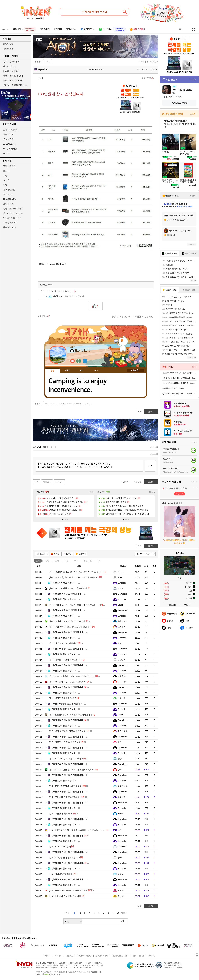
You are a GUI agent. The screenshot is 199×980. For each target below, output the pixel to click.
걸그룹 (6, 180)
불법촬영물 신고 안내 (120, 956)
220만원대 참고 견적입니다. (68, 665)
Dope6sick (122, 847)
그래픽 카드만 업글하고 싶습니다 (67, 621)
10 (118, 913)
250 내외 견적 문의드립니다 (65, 797)
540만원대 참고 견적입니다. (68, 764)
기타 (99, 561)
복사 (48, 62)
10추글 (69, 554)
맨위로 (139, 482)
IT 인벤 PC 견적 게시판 (149, 62)
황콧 (120, 770)
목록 (143, 78)
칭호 (96, 371)
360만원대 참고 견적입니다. (68, 819)
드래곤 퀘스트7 (10, 223)
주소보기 (38, 62)
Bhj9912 (121, 588)
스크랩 (120, 316)
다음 (123, 913)
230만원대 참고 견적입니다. (68, 720)
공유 (114, 316)
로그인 (182, 29)
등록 (150, 466)
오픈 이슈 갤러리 (11, 130)
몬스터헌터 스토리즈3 (13, 213)
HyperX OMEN (10, 199)
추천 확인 (149, 316)
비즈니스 (58, 956)
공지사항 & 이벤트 (11, 62)
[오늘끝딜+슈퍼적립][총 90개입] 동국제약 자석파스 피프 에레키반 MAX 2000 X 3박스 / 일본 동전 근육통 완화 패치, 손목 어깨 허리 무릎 (180, 383)
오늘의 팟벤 (8, 139)
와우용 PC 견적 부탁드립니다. (66, 660)
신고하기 (129, 316)
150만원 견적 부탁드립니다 (64, 857)
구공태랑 (122, 621)
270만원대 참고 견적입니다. (68, 852)
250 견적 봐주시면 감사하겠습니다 (68, 682)
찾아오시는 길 (138, 956)
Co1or (120, 605)
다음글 (46, 482)
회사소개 (47, 956)
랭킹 (82, 371)
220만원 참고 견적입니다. (67, 610)
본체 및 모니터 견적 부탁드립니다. (68, 731)
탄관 (120, 759)
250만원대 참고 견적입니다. (68, 687)
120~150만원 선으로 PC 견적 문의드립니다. (72, 770)
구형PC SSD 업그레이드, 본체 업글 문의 (70, 627)
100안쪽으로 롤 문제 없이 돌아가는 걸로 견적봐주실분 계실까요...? (82, 830)
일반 (47, 561)
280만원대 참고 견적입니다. (68, 632)
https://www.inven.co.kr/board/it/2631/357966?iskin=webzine (68, 404)
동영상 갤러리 (9, 66)
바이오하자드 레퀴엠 (12, 218)
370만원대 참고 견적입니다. (68, 879)
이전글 (58, 482)
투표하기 (179, 494)
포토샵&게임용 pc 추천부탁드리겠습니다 (71, 715)
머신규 (121, 572)
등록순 (46, 447)
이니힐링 (79, 361)
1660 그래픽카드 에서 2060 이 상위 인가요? (72, 676)
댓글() (150, 78)
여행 (5, 185)
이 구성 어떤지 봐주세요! (63, 643)
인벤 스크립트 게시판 (13, 80)
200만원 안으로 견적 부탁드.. (58, 291)
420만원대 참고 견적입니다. (68, 792)
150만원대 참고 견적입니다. (68, 775)
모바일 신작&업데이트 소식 (15, 85)
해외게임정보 (9, 190)
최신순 (54, 447)
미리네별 (122, 797)
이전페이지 (126, 482)
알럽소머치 (123, 731)
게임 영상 (7, 194)
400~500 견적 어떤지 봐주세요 (66, 759)
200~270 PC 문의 (60, 847)
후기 (76, 561)
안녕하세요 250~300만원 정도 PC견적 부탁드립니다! (76, 572)
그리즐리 (122, 627)
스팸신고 (139, 316)
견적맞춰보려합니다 (61, 874)
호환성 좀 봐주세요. (61, 814)
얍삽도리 (122, 660)
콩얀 (120, 742)
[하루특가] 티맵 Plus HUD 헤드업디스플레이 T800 (180, 378)
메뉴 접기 (135, 370)
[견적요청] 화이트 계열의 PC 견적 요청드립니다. (74, 577)
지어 (120, 643)
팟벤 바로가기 (9, 166)
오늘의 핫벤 (8, 134)
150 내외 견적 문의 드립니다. (65, 896)
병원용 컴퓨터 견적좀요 (63, 698)
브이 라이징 (8, 204)
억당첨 (121, 890)
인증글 (56, 554)
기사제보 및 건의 (11, 71)
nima (120, 577)
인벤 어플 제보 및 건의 (13, 76)
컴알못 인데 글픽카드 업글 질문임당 (68, 890)
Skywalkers (42, 69)
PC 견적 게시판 (10, 149)
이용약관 (69, 956)
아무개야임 (123, 786)
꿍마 (120, 857)
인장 (52, 371)
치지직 (6, 171)
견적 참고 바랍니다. (64, 583)
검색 (123, 921)
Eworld (121, 814)
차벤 (5, 176)
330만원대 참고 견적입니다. (68, 737)
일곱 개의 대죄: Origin (13, 209)
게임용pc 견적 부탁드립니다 (65, 742)
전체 (38, 561)
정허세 (121, 874)
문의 (57, 561)
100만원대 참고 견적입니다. (68, 836)
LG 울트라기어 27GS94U (173, 388)
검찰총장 (122, 676)
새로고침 (154, 447)
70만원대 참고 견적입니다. (67, 704)
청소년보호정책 (102, 956)
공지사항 (152, 956)
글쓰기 (151, 546)
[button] (63, 519)
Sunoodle (122, 583)
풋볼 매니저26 (9, 227)
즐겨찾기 (82, 554)
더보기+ (91, 492)
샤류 (120, 830)
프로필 (67, 371)
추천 (66, 561)
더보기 (85, 361)
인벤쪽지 (72, 361)
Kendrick (121, 896)
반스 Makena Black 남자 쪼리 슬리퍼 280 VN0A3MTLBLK (180, 373)
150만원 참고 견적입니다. (67, 594)
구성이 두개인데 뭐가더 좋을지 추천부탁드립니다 (74, 605)
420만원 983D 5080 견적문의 (65, 786)
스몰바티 (122, 698)
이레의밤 (122, 682)
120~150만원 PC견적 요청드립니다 (68, 588)
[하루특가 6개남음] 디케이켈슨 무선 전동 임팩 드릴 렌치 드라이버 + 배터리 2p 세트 (180, 393)
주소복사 (38, 404)
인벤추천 (88, 561)
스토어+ (193, 114)
